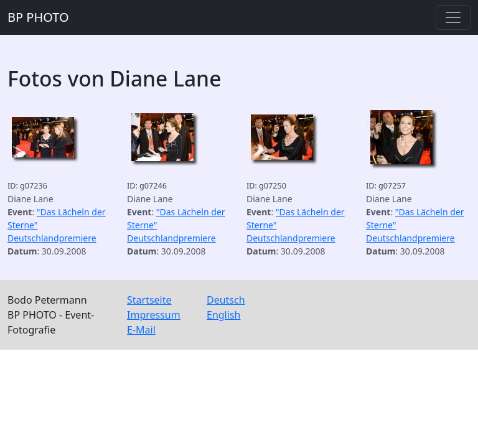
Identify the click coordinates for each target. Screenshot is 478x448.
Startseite (149, 300)
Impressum (154, 315)
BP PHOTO (38, 17)
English (223, 315)
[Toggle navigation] (453, 17)
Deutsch (226, 300)
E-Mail (141, 330)
